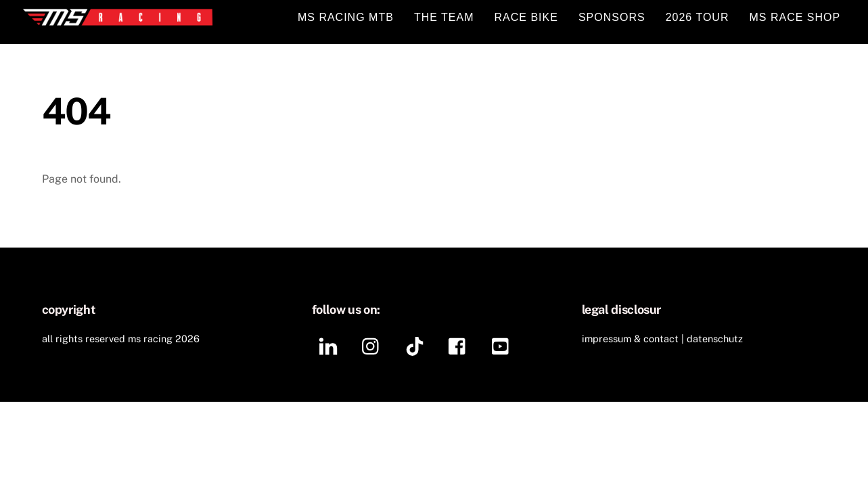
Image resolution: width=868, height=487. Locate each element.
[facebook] (460, 345)
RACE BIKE (526, 17)
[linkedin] (330, 345)
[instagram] (374, 345)
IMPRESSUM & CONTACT (630, 339)
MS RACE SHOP (795, 17)
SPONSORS (612, 17)
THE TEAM (444, 17)
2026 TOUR (698, 17)
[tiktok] (417, 345)
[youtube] (504, 345)
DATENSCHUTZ (715, 339)
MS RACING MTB (346, 17)
